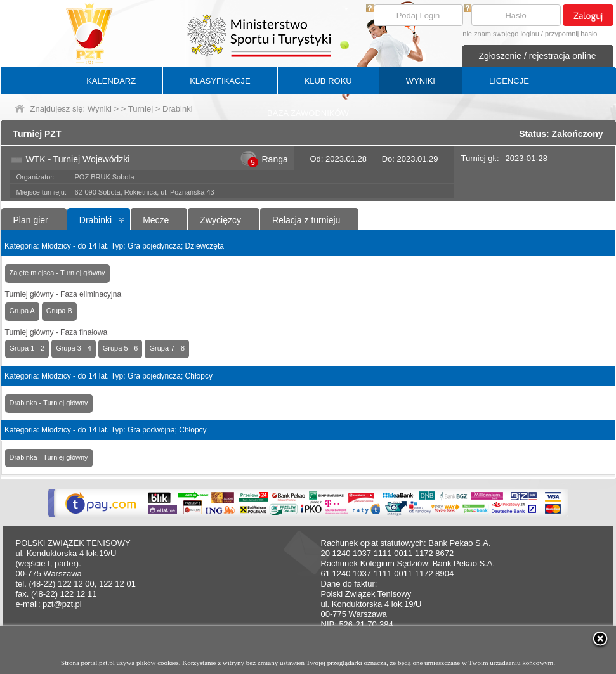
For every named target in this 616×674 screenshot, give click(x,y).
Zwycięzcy (220, 220)
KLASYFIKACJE (220, 81)
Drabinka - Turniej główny (49, 403)
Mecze (156, 220)
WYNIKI (421, 81)
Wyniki (100, 109)
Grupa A (22, 311)
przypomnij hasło (571, 34)
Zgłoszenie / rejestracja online (537, 56)
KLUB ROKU (328, 81)
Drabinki (95, 220)
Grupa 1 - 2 (27, 348)
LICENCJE (509, 81)
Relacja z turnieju (306, 220)
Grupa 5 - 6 (121, 348)
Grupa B (59, 311)
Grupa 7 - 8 (167, 348)
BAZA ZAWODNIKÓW (308, 113)
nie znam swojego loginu (501, 34)
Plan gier (31, 220)
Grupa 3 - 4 (74, 348)
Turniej (141, 109)
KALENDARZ (111, 81)
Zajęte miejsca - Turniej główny (57, 273)
